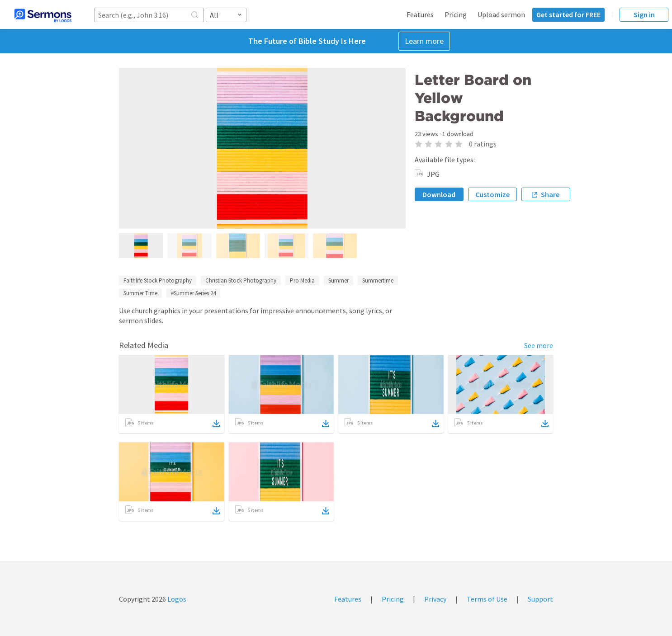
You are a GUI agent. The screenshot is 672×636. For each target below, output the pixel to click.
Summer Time (140, 293)
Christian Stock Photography (241, 280)
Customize (492, 194)
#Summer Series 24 (193, 293)
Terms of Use (487, 599)
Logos (176, 599)
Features (420, 14)
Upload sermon (501, 14)
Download (439, 194)
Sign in (644, 14)
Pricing (456, 14)
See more (539, 345)
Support (540, 599)
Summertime (378, 280)
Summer (338, 280)
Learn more (424, 41)
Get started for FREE (568, 14)
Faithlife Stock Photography (158, 280)
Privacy (435, 599)
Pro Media (302, 280)
